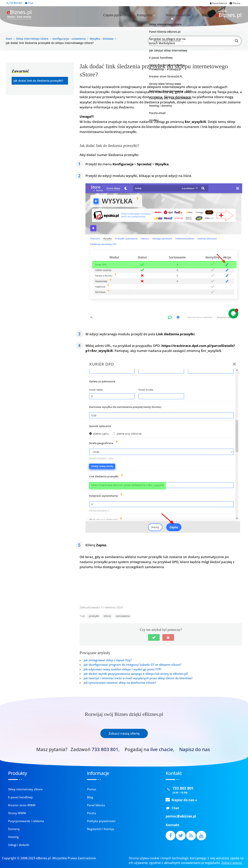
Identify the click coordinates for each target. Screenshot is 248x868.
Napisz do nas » (184, 800)
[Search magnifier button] (237, 41)
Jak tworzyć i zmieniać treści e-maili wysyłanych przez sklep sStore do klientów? (138, 678)
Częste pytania (140, 15)
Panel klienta (96, 805)
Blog (208, 15)
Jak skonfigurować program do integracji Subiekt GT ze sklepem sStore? (133, 665)
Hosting (13, 837)
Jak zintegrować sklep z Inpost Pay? (108, 660)
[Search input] (193, 41)
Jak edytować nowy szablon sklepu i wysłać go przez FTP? (123, 669)
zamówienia (123, 616)
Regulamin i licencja (101, 829)
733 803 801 (15, 3)
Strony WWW (17, 813)
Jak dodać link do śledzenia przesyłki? (38, 81)
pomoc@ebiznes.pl (181, 816)
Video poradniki (188, 15)
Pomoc (92, 789)
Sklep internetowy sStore (25, 789)
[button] (154, 637)
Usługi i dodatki (19, 845)
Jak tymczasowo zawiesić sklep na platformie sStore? (120, 683)
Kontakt (173, 825)
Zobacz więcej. (232, 863)
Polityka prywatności (101, 821)
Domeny (14, 829)
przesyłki (94, 616)
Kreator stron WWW (22, 805)
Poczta (92, 813)
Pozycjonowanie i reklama (26, 821)
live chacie (162, 749)
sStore (107, 616)
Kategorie (162, 15)
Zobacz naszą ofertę (124, 733)
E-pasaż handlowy (20, 797)
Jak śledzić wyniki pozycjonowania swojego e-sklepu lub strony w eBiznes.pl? (136, 674)
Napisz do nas (195, 749)
